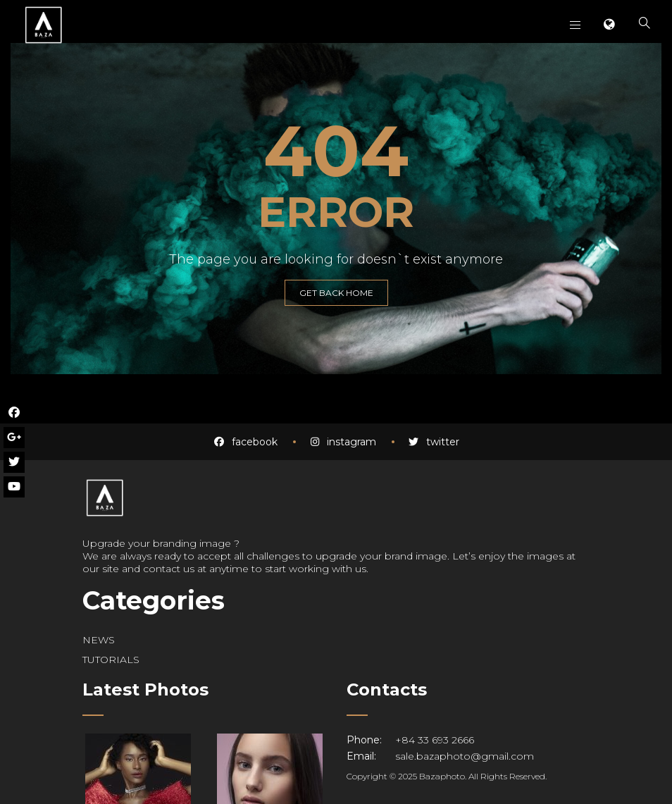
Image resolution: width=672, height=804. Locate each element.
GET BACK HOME (336, 293)
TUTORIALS (111, 660)
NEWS (99, 640)
